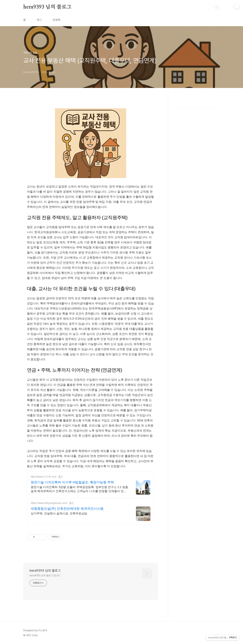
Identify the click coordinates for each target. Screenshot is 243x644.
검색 (208, 7)
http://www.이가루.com (44, 477)
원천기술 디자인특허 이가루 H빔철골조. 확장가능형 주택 (72, 482)
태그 (39, 20)
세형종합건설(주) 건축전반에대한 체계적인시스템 (67, 509)
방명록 (57, 20)
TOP (217, 632)
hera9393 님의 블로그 (47, 7)
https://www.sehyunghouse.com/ (49, 503)
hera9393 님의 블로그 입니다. (45, 575)
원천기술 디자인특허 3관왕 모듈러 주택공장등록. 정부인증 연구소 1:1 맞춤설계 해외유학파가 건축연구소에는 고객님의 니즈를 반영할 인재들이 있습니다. (79, 489)
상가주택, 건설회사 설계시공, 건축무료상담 (59, 513)
